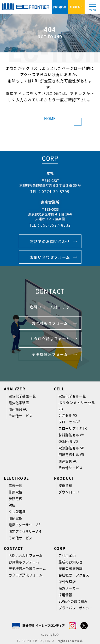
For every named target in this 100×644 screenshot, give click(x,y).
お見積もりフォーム (24, 562)
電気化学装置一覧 (22, 396)
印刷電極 (15, 518)
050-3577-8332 (56, 225)
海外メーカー (69, 588)
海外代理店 (67, 582)
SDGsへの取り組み (73, 601)
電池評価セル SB (71, 448)
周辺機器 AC (18, 409)
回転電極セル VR (71, 454)
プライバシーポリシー (76, 608)
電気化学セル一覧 (72, 396)
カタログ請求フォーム (26, 575)
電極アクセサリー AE (25, 525)
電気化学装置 (19, 403)
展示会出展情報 (70, 568)
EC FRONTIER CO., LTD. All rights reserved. (50, 641)
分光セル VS (68, 415)
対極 (12, 505)
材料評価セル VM (71, 435)
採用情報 (65, 595)
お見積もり (76, 7)
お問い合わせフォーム (26, 555)
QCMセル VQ (68, 441)
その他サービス (20, 416)
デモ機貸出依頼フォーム (27, 568)
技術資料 (65, 485)
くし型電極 (17, 512)
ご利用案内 (67, 555)
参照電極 (15, 498)
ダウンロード (69, 492)
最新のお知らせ (70, 562)
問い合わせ (60, 7)
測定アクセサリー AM (25, 531)
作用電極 (15, 492)
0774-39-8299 (56, 192)
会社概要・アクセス (74, 575)
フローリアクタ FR (73, 428)
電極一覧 (15, 485)
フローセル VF (69, 422)
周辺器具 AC (68, 461)
